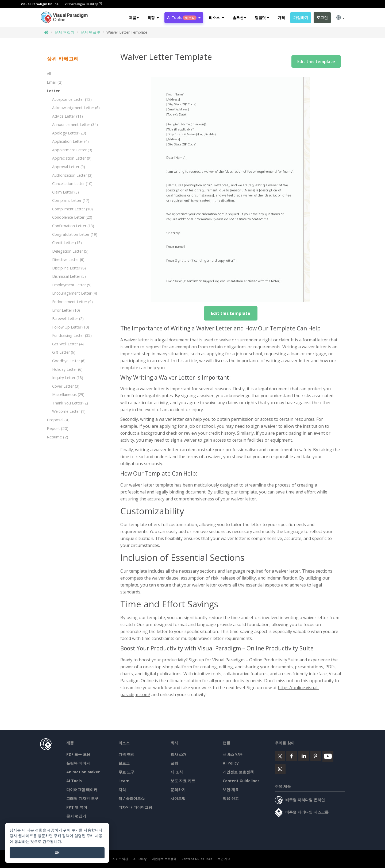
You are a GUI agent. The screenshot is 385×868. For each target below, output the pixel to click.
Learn (124, 781)
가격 (281, 18)
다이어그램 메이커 (82, 790)
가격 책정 (126, 754)
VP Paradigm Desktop (83, 4)
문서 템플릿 (90, 32)
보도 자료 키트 (183, 781)
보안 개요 (231, 790)
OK (57, 853)
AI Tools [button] (184, 18)
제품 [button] (134, 18)
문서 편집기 (64, 32)
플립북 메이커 (78, 763)
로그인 (322, 18)
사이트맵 (178, 798)
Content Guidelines (241, 781)
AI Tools (74, 781)
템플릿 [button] (262, 18)
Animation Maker (83, 772)
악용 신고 (231, 798)
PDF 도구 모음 (78, 754)
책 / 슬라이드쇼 (132, 798)
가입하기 (301, 18)
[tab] (78, 59)
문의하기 (178, 790)
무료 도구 (126, 772)
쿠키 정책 (62, 836)
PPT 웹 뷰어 (77, 807)
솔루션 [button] (239, 18)
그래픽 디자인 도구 (82, 798)
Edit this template (316, 61)
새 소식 (177, 772)
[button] (153, 18)
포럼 (174, 763)
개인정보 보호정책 (238, 772)
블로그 (124, 763)
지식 (122, 790)
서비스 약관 (233, 754)
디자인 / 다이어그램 (135, 807)
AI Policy (231, 763)
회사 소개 (179, 754)
